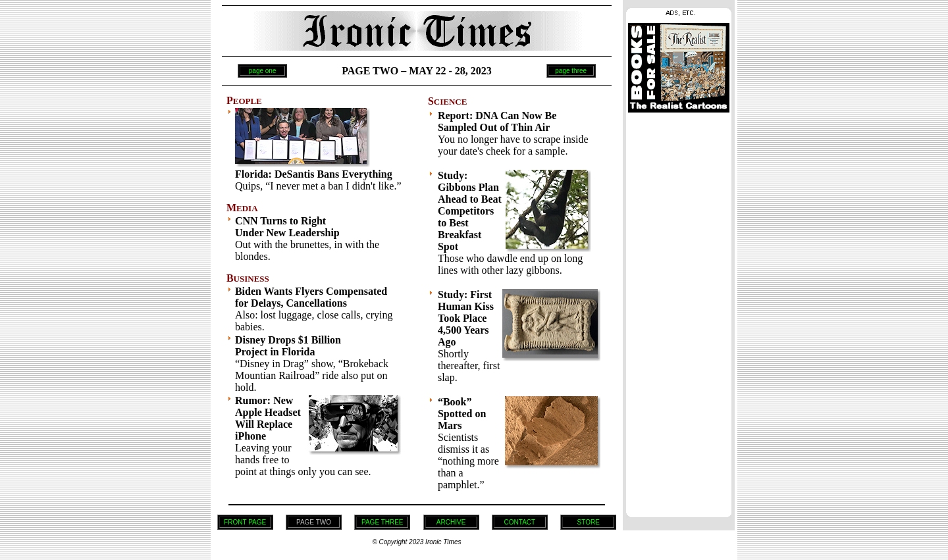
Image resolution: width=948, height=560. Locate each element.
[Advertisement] (679, 311)
